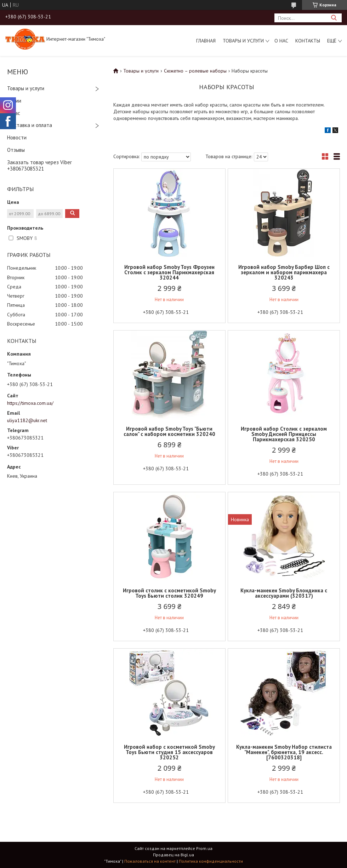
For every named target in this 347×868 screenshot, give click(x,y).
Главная (206, 41)
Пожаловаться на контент (150, 861)
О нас (281, 41)
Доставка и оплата (30, 125)
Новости (17, 137)
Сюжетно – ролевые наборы (195, 71)
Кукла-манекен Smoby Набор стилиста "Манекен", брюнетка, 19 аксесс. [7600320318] (284, 752)
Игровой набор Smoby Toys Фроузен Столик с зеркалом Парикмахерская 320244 (169, 272)
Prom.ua (204, 848)
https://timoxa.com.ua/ (30, 403)
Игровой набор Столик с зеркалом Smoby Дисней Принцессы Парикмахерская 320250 (284, 434)
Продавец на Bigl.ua (173, 855)
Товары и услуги (243, 41)
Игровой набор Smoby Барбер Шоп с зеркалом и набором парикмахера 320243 (284, 272)
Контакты (308, 41)
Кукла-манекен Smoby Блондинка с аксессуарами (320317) (284, 593)
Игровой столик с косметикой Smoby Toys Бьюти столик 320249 (169, 593)
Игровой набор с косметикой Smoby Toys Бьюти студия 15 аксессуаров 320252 (169, 752)
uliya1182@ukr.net (27, 420)
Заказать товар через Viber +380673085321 (39, 166)
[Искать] (334, 18)
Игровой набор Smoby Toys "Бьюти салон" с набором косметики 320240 (169, 431)
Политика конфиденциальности (211, 861)
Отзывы (16, 150)
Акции (14, 101)
